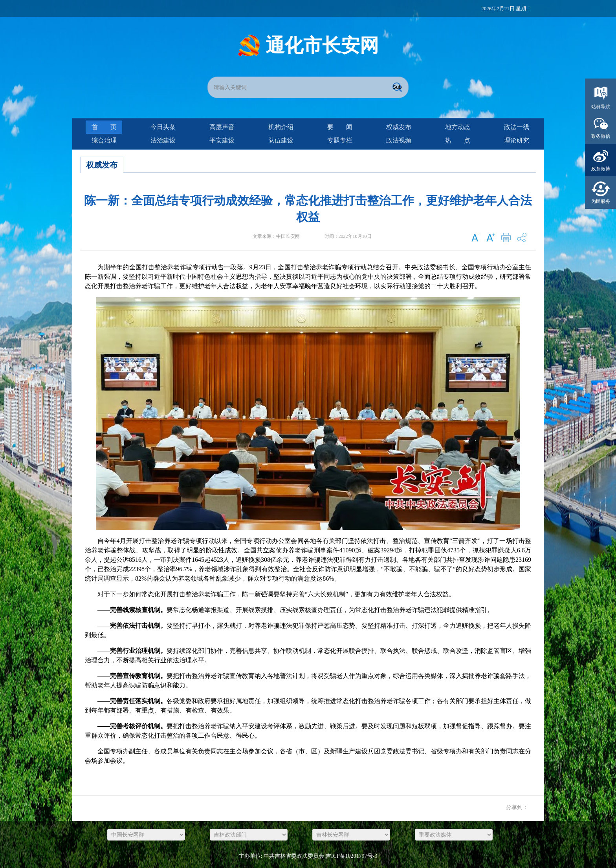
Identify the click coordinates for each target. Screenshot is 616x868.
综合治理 (104, 140)
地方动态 (458, 127)
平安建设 (222, 140)
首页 (104, 127)
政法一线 (517, 127)
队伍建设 (281, 140)
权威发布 (399, 127)
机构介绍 (281, 127)
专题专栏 (340, 140)
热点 (458, 140)
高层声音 (222, 127)
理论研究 (517, 140)
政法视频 (399, 140)
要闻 (340, 127)
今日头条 (163, 127)
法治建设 (163, 140)
